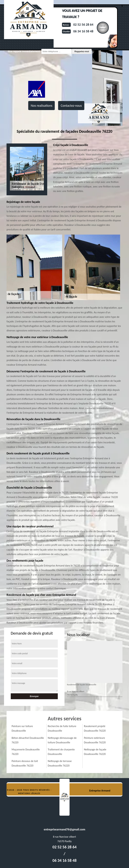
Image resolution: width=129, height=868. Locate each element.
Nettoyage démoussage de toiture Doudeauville (62, 740)
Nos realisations (41, 106)
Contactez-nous (71, 106)
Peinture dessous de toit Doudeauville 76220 (25, 763)
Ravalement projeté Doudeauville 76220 (95, 728)
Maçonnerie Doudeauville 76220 (26, 752)
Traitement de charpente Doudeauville (61, 752)
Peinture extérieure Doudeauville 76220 (95, 740)
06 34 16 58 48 (83, 31)
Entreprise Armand (100, 791)
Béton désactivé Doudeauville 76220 (28, 740)
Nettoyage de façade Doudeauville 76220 (95, 752)
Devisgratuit (103, 27)
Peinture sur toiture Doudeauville (22, 728)
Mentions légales (29, 793)
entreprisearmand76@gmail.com (65, 829)
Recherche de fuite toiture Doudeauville (62, 728)
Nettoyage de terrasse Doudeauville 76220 (60, 763)
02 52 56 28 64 (83, 24)
